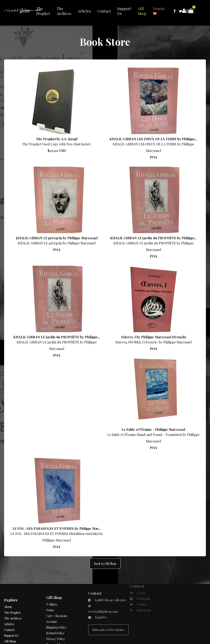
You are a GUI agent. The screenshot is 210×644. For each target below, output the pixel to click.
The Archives (64, 11)
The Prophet (43, 11)
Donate (159, 11)
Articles (84, 11)
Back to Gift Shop (105, 548)
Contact (104, 11)
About (25, 11)
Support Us (124, 11)
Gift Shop (142, 11)
